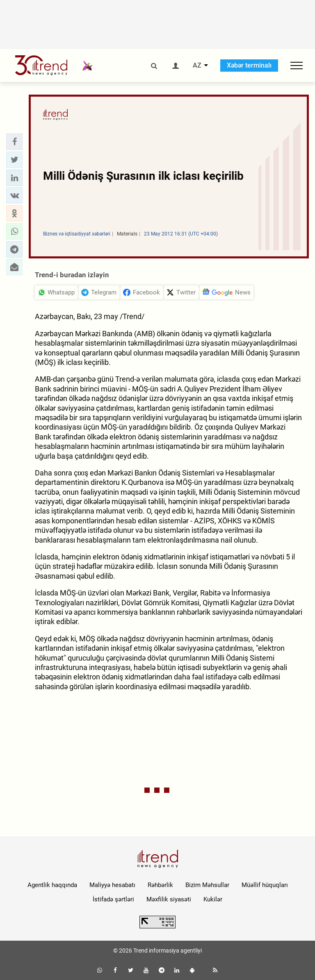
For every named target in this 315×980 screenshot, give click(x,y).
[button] (14, 142)
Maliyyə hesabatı (112, 885)
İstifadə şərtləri (113, 899)
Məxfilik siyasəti (169, 899)
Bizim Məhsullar (207, 885)
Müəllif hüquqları (265, 885)
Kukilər (213, 899)
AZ (197, 66)
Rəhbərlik (160, 885)
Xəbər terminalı (249, 65)
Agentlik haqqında (52, 885)
